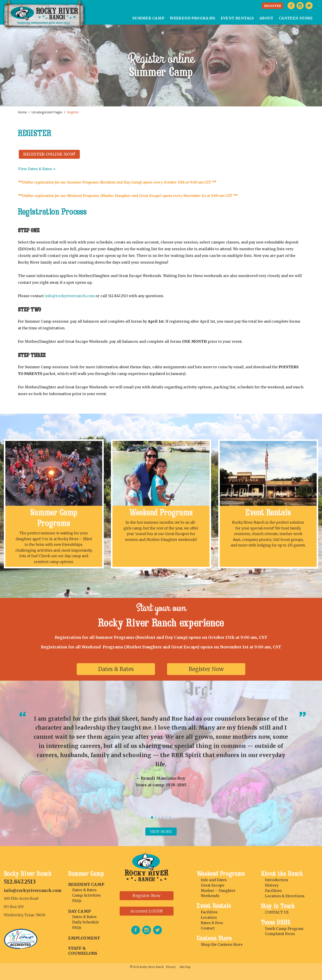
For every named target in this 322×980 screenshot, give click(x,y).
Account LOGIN (146, 911)
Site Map (185, 967)
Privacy (171, 967)
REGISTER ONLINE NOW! (49, 154)
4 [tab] (163, 817)
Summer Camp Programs (54, 518)
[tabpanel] (161, 751)
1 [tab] (152, 817)
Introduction (276, 880)
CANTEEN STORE (296, 18)
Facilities (209, 912)
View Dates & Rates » (37, 169)
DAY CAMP (79, 911)
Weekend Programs (161, 512)
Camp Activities (87, 895)
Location (209, 917)
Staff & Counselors (83, 951)
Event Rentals (268, 512)
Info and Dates (214, 880)
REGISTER (272, 6)
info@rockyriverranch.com (70, 296)
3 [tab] (159, 817)
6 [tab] (170, 817)
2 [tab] (156, 817)
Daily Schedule (86, 922)
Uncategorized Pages (47, 112)
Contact (208, 928)
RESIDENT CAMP (86, 884)
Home (22, 112)
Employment (84, 938)
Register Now (206, 669)
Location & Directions (285, 896)
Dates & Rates (116, 669)
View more (161, 832)
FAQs (77, 901)
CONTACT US (277, 912)
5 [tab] (166, 817)
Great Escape (213, 885)
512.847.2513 (20, 882)
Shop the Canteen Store (222, 944)
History (272, 885)
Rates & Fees (212, 923)
